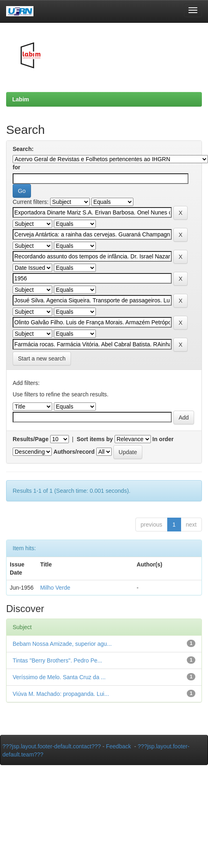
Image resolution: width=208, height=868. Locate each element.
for (17, 167)
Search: (23, 149)
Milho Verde (55, 588)
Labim (21, 99)
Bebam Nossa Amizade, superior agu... (62, 644)
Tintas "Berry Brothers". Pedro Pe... (58, 660)
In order (163, 439)
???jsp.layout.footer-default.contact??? (52, 746)
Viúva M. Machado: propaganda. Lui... (61, 694)
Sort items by (95, 439)
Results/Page (31, 439)
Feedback (118, 746)
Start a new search (42, 359)
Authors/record (74, 452)
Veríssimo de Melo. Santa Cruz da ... (59, 677)
